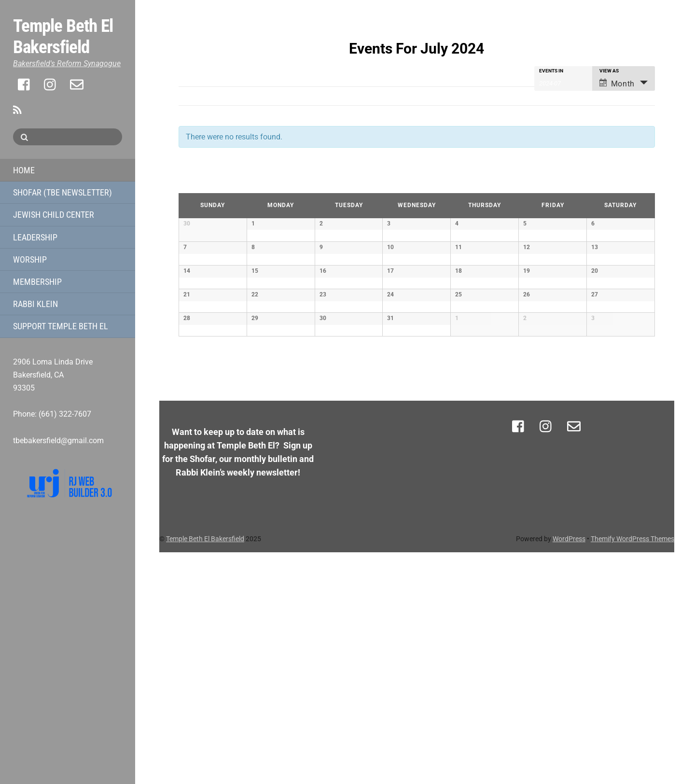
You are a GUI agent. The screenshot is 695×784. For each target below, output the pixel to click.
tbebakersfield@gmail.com (58, 441)
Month (617, 84)
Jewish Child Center (54, 215)
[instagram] (51, 84)
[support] (103, 84)
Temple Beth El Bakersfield (205, 770)
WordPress (569, 770)
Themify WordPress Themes (632, 770)
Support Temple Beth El (61, 326)
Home (24, 170)
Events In (551, 71)
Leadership (35, 237)
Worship (30, 259)
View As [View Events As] (609, 71)
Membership (37, 282)
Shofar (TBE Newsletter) (63, 192)
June (189, 183)
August (638, 183)
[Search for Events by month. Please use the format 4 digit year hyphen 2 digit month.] (563, 83)
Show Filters (195, 72)
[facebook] (25, 84)
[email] (77, 84)
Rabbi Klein (35, 304)
